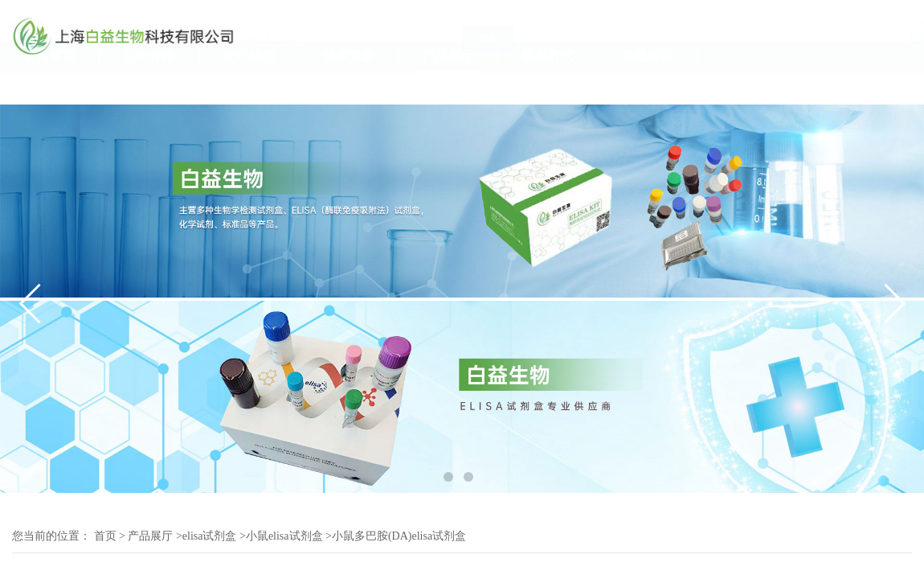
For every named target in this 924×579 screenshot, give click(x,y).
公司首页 (50, 87)
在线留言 (648, 87)
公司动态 (249, 87)
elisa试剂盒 (210, 536)
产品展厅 (448, 87)
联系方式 (548, 87)
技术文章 (349, 87)
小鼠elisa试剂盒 (284, 536)
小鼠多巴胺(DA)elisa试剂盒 (399, 536)
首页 (105, 536)
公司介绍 (149, 87)
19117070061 (877, 44)
